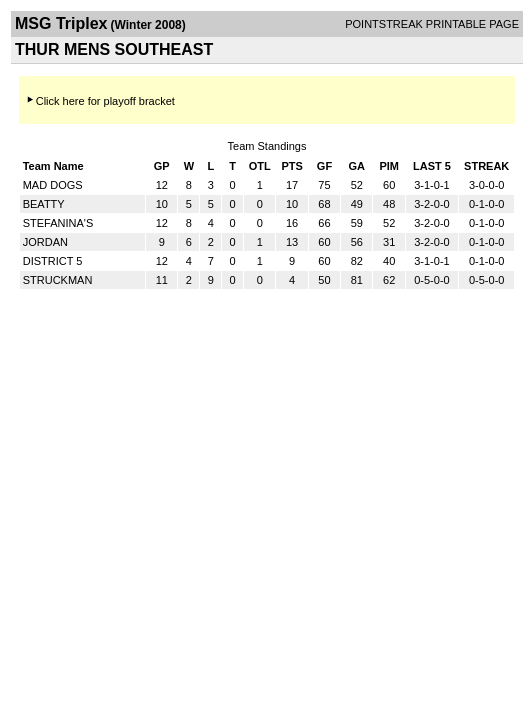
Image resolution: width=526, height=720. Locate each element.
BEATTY (44, 204)
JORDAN (45, 242)
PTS (291, 166)
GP (162, 166)
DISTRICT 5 (53, 261)
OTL (260, 166)
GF (324, 166)
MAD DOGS (53, 185)
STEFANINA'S (58, 223)
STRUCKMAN (58, 280)
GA (357, 166)
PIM (389, 166)
